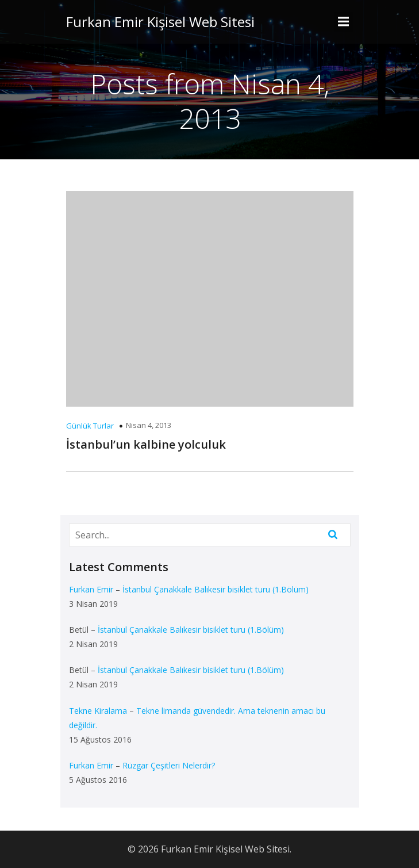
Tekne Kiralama (98, 711)
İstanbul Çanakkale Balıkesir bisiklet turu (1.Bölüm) (216, 589)
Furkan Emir (91, 589)
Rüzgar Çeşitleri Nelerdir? (169, 765)
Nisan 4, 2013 (149, 425)
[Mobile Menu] (344, 22)
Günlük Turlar (90, 426)
